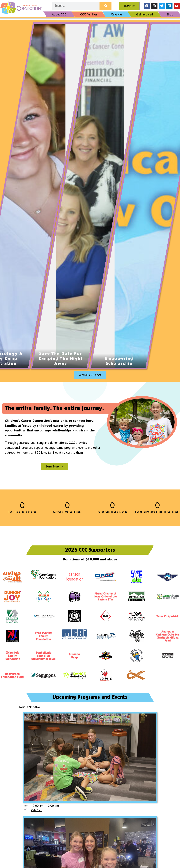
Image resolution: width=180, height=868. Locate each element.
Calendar (117, 14)
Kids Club (37, 810)
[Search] (105, 6)
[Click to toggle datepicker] (31, 707)
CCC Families (89, 14)
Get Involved (145, 14)
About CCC (59, 14)
